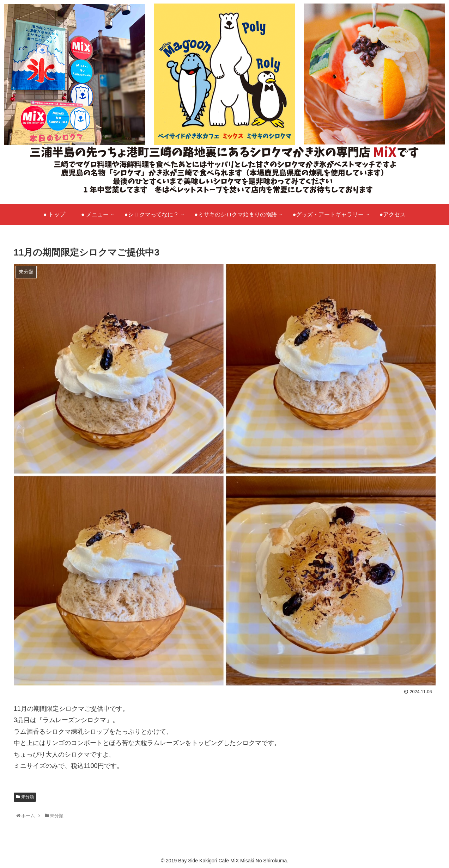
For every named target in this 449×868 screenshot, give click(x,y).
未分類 (28, 797)
